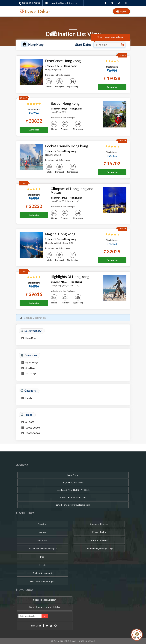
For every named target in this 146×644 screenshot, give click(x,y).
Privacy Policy (99, 532)
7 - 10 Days (31, 373)
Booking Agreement (42, 573)
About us (42, 524)
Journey (42, 532)
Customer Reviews (99, 524)
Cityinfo (42, 565)
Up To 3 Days (32, 362)
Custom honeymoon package (99, 549)
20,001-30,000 (33, 433)
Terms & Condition (99, 540)
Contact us (42, 540)
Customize (112, 87)
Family (29, 398)
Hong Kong (31, 338)
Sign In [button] (124, 11)
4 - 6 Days (30, 368)
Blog (42, 557)
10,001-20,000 (33, 428)
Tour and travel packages (42, 581)
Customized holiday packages (42, 549)
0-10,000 (30, 422)
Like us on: (37, 626)
